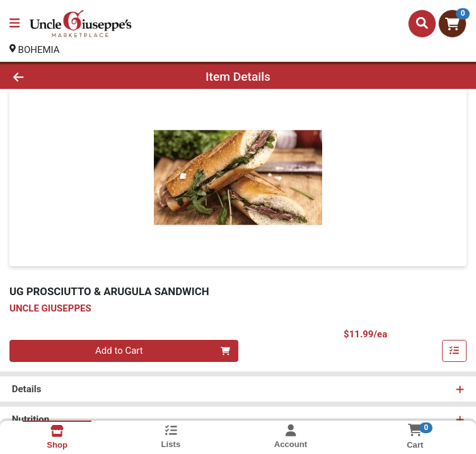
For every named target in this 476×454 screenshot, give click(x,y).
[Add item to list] (455, 351)
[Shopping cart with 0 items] (452, 24)
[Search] (422, 23)
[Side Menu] (15, 24)
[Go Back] (67, 77)
